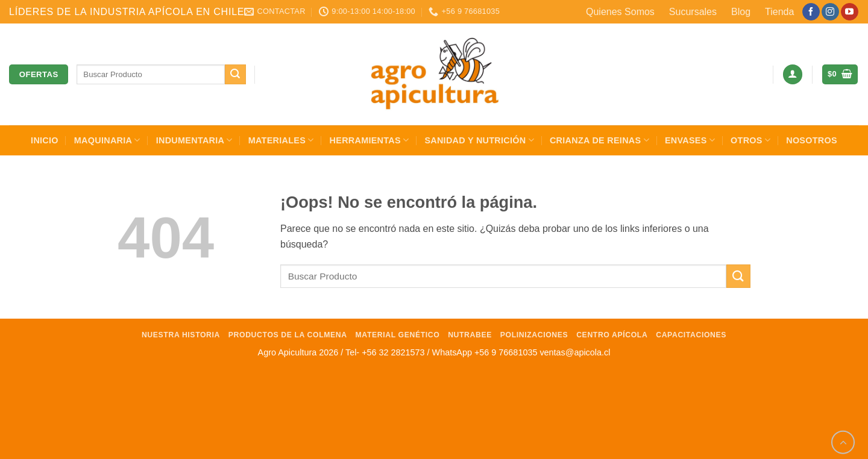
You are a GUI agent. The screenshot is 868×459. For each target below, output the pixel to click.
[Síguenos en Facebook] (811, 12)
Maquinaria (107, 140)
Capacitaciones (691, 335)
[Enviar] (235, 75)
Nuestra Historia (181, 335)
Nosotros (812, 140)
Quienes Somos (620, 12)
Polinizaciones (534, 335)
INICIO (45, 140)
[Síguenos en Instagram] (830, 12)
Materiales (281, 140)
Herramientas (370, 140)
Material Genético (398, 335)
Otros (750, 140)
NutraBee (470, 335)
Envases (690, 140)
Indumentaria (194, 140)
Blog (741, 12)
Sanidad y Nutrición (479, 140)
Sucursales (693, 12)
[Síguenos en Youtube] (850, 12)
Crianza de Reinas (599, 140)
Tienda (779, 12)
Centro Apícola (612, 335)
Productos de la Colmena (288, 335)
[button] (793, 74)
